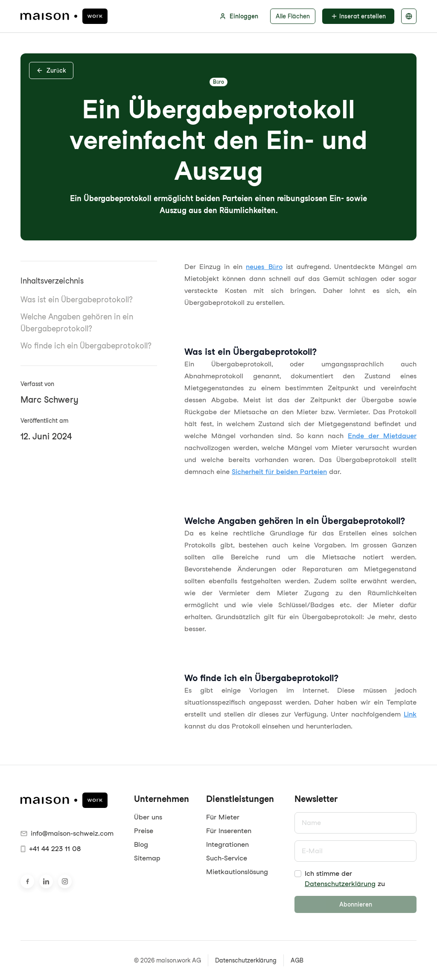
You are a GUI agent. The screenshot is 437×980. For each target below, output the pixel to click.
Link (410, 714)
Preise (144, 831)
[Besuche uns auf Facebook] (27, 881)
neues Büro (264, 267)
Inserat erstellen (358, 16)
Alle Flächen (293, 16)
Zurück (51, 70)
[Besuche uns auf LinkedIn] (46, 881)
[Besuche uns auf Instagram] (65, 881)
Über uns (148, 817)
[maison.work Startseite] (64, 16)
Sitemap (147, 858)
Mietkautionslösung (237, 872)
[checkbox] (298, 874)
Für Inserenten (229, 831)
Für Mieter (223, 817)
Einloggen (239, 16)
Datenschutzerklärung (340, 884)
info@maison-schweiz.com (67, 833)
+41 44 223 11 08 (51, 849)
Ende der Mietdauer (382, 436)
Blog (141, 844)
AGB (297, 960)
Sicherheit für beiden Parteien (279, 472)
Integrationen (227, 844)
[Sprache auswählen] (409, 16)
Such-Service (227, 858)
